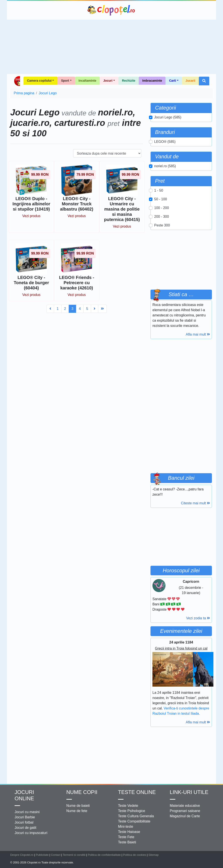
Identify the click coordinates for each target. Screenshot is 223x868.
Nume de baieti (78, 806)
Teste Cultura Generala (136, 816)
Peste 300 (162, 225)
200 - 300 (162, 217)
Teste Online (137, 792)
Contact (56, 855)
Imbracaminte (152, 81)
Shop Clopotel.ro (17, 81)
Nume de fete (77, 811)
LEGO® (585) (165, 142)
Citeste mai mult (195, 503)
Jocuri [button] (108, 81)
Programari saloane (185, 811)
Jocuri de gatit (25, 828)
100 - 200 (162, 208)
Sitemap (153, 855)
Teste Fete (126, 837)
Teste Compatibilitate (134, 821)
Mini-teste (126, 827)
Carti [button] (172, 81)
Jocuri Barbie (25, 817)
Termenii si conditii (74, 855)
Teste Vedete (128, 806)
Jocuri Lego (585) (168, 117)
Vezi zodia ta (198, 618)
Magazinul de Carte (185, 816)
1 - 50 (159, 190)
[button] (204, 81)
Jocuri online (24, 795)
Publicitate (42, 855)
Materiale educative (185, 806)
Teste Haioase (129, 832)
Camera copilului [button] (39, 81)
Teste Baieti (127, 842)
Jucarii (190, 81)
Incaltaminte (88, 81)
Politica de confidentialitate (104, 855)
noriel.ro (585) (165, 166)
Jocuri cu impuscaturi (31, 833)
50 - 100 (161, 199)
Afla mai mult (198, 334)
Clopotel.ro (111, 10)
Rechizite (129, 81)
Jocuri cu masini (27, 812)
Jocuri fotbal (24, 822)
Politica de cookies (135, 855)
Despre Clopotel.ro (22, 855)
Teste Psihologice (132, 811)
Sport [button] (65, 81)
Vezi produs (31, 216)
